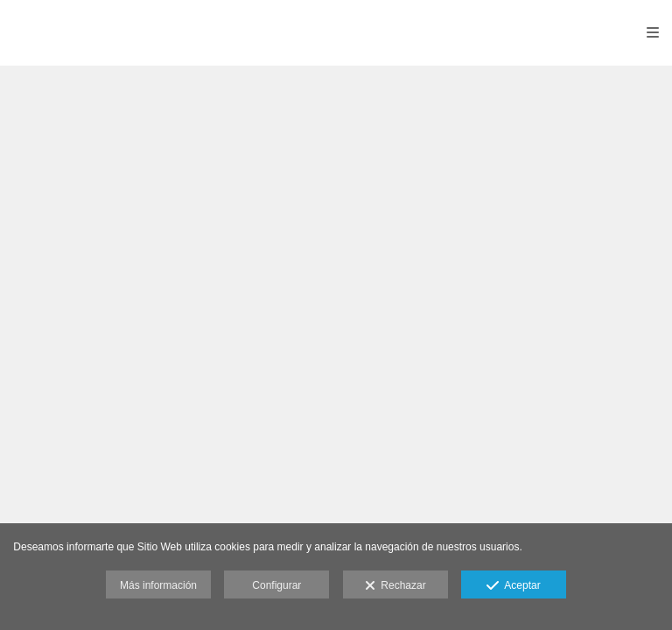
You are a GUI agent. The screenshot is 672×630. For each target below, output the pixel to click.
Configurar (276, 585)
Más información (158, 585)
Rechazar (395, 586)
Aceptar (513, 586)
